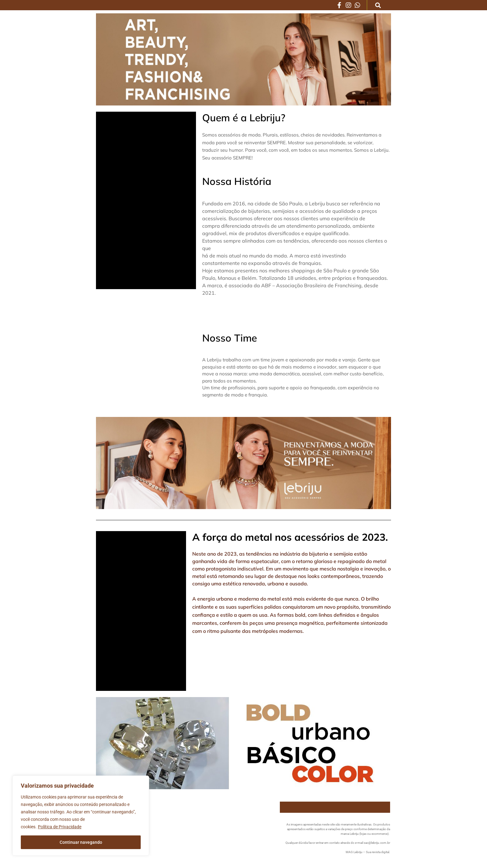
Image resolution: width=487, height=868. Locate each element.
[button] (378, 5)
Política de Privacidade (60, 827)
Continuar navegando (81, 842)
